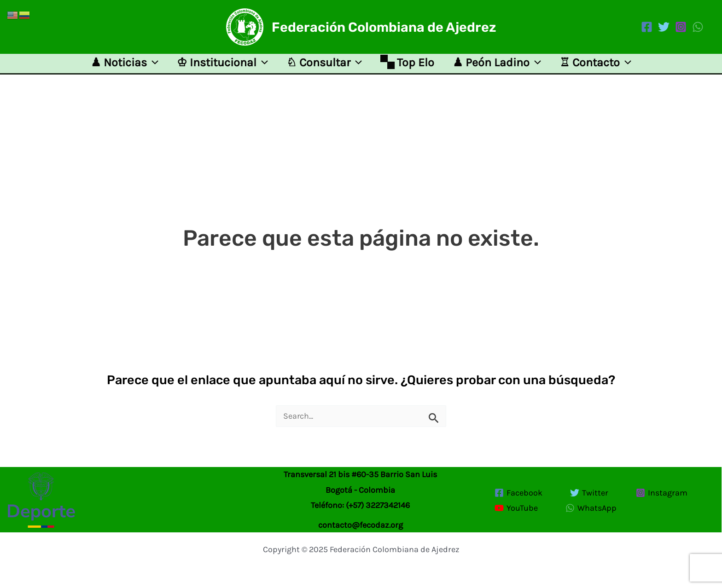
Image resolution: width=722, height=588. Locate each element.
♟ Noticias (125, 66)
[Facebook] (647, 27)
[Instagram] (681, 27)
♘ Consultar (324, 66)
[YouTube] (516, 508)
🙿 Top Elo (407, 66)
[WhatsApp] (698, 27)
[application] (153, 66)
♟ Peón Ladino (497, 66)
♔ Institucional (222, 66)
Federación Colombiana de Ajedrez (384, 27)
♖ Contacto (595, 66)
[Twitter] (664, 27)
